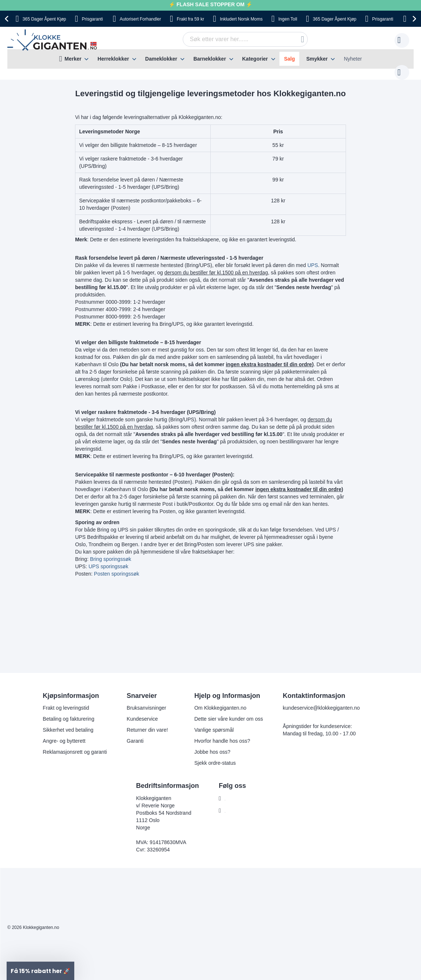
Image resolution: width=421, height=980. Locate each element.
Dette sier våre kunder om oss (229, 711)
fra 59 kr (190, 19)
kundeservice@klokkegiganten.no (321, 700)
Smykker (317, 59)
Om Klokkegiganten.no (220, 700)
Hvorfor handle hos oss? (222, 734)
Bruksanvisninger (147, 700)
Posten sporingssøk (117, 566)
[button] (40, 971)
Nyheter (353, 59)
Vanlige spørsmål (214, 723)
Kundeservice (142, 711)
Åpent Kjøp (44, 19)
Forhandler (140, 19)
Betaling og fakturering (68, 711)
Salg (289, 59)
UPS (313, 258)
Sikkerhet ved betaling (68, 723)
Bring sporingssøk (111, 552)
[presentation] (8, 19)
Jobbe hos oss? (212, 745)
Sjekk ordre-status (215, 756)
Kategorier (255, 59)
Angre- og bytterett (64, 734)
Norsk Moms (241, 19)
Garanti (135, 734)
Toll (288, 19)
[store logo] (53, 40)
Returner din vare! (147, 723)
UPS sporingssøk (108, 559)
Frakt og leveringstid (66, 700)
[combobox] (234, 39)
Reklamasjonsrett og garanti (75, 745)
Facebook (236, 791)
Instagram (236, 803)
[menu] (210, 59)
